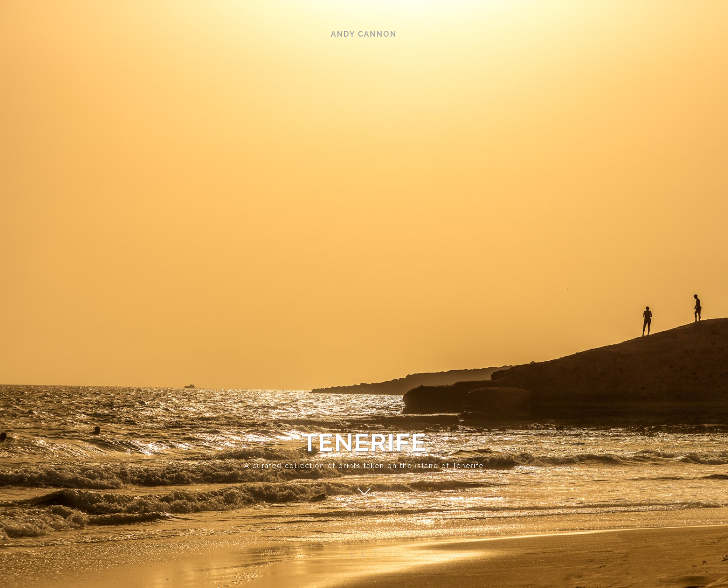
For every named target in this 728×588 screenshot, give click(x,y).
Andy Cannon (364, 34)
